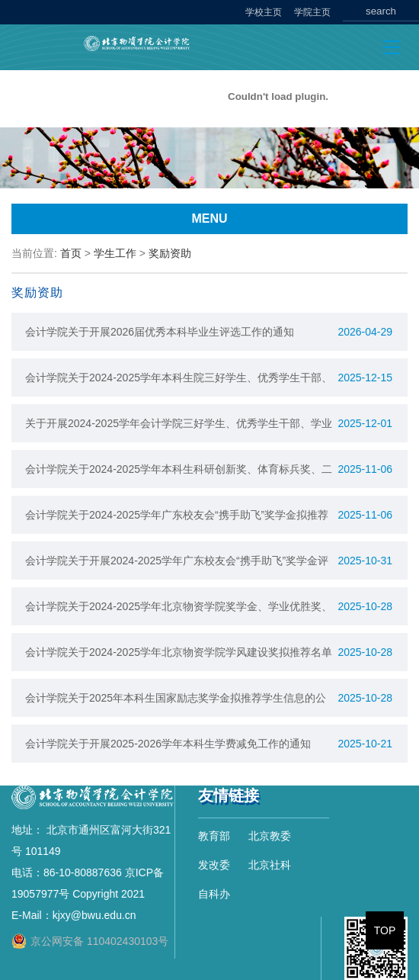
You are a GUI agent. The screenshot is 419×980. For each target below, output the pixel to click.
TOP (385, 930)
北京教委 (270, 836)
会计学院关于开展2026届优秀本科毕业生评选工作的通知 (160, 332)
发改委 (214, 865)
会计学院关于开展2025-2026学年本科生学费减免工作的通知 (168, 744)
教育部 (214, 836)
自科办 (214, 894)
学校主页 (264, 12)
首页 (71, 253)
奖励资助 (170, 253)
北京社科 (270, 865)
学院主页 (312, 12)
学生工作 (115, 253)
